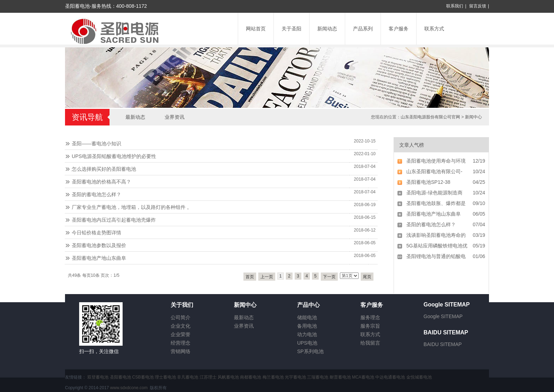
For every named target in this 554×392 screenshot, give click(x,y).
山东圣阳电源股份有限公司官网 (430, 117)
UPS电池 (307, 343)
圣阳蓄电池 (120, 377)
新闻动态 (327, 29)
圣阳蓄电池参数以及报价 (99, 245)
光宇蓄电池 (295, 377)
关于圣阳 (291, 29)
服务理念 (370, 317)
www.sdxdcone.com (129, 388)
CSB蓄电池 (143, 377)
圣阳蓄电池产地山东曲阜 (99, 258)
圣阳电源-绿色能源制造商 (434, 193)
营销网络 (181, 351)
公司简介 (181, 317)
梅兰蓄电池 (273, 377)
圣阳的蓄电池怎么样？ (96, 194)
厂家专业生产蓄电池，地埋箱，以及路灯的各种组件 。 (132, 207)
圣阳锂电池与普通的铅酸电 (436, 256)
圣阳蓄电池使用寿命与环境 (436, 161)
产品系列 (363, 29)
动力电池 (307, 334)
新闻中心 (473, 117)
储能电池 (307, 317)
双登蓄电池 (98, 377)
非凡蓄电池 (188, 377)
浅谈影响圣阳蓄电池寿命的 (436, 235)
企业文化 (181, 326)
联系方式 (434, 29)
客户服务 (399, 29)
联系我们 (455, 6)
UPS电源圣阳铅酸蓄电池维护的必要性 (114, 156)
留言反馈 (478, 6)
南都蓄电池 (251, 377)
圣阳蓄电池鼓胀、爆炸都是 (436, 203)
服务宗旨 (370, 326)
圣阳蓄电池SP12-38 (428, 182)
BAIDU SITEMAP (443, 344)
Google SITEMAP (443, 316)
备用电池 (307, 326)
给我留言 (370, 343)
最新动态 (135, 117)
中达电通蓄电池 (390, 377)
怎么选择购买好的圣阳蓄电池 (104, 169)
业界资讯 (175, 117)
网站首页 (256, 29)
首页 (250, 277)
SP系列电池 (310, 351)
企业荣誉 (181, 334)
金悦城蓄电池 (419, 377)
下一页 (329, 277)
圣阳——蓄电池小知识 (96, 144)
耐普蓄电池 (340, 377)
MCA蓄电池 (363, 377)
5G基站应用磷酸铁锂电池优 (437, 246)
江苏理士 (208, 377)
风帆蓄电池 (228, 377)
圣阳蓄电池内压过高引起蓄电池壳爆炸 (114, 220)
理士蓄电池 (165, 377)
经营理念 (181, 343)
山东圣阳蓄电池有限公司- (434, 171)
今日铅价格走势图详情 (96, 233)
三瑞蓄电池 (318, 377)
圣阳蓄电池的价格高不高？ (101, 182)
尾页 (367, 277)
